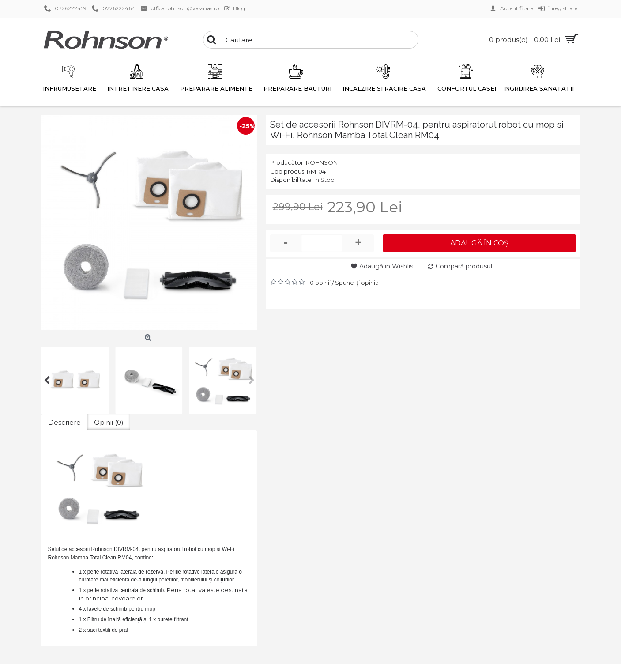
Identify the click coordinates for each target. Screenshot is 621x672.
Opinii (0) (109, 422)
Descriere (64, 422)
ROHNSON (322, 162)
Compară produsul (464, 266)
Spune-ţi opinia (357, 283)
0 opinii (320, 283)
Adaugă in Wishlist (388, 266)
